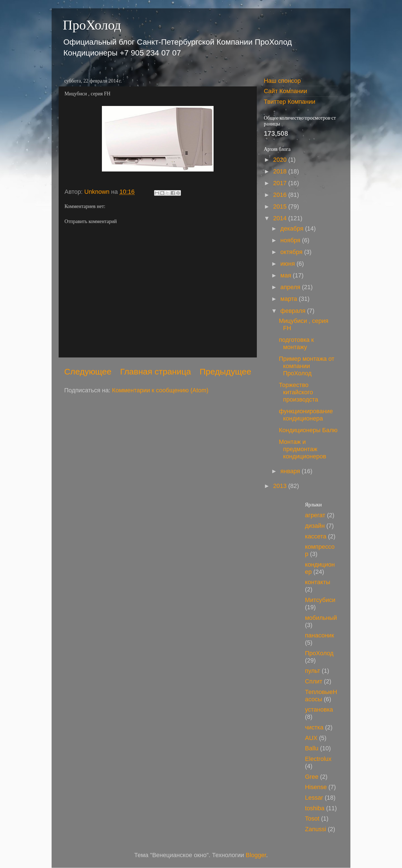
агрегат (315, 515)
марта (289, 299)
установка (319, 709)
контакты (318, 582)
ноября (291, 240)
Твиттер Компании (290, 102)
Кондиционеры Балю (308, 430)
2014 (281, 218)
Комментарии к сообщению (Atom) (160, 390)
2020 (281, 160)
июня (288, 264)
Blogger (256, 855)
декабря (293, 229)
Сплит (314, 681)
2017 (281, 183)
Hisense (316, 787)
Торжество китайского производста (299, 392)
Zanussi (316, 829)
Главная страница (155, 372)
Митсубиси (320, 600)
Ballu (312, 748)
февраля (294, 311)
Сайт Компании (285, 91)
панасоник (320, 635)
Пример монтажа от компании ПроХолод (307, 366)
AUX (311, 738)
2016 (281, 195)
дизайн (315, 526)
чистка (314, 727)
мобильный (321, 618)
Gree (312, 777)
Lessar (314, 798)
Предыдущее (225, 372)
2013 (281, 486)
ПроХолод (92, 25)
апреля (291, 287)
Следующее (88, 372)
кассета (316, 536)
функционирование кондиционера (306, 415)
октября (292, 252)
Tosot (312, 819)
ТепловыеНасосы (321, 696)
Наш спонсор (282, 81)
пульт (313, 671)
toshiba (315, 808)
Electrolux (318, 759)
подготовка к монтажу (296, 343)
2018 (281, 171)
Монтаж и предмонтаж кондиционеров (302, 449)
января (291, 471)
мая (287, 275)
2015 (281, 206)
